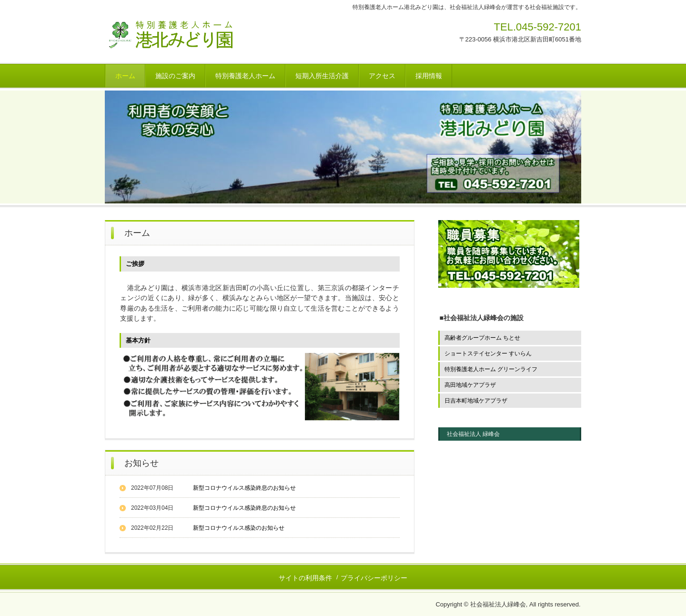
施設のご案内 (175, 76)
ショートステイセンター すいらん (488, 353)
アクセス (382, 76)
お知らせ (141, 463)
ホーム (125, 76)
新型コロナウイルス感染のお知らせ (239, 528)
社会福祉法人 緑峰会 (473, 434)
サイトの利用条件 (305, 578)
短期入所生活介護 (322, 76)
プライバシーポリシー (374, 578)
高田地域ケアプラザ (470, 385)
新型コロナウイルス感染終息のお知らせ (244, 488)
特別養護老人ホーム (245, 76)
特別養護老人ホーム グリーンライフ (491, 369)
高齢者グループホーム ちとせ (482, 338)
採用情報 (429, 76)
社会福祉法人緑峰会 (194, 41)
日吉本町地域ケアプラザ (476, 401)
